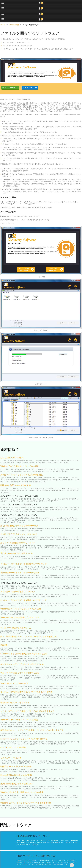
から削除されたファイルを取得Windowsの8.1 (20, 515)
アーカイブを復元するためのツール (16, 617)
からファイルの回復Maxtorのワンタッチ (18, 532)
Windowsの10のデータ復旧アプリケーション (20, 606)
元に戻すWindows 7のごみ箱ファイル (17, 542)
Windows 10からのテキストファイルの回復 (19, 709)
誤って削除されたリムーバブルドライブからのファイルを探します (29, 625)
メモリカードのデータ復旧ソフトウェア (18, 581)
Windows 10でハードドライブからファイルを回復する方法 (26, 792)
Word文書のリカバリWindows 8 (14, 672)
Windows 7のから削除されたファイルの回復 (20, 455)
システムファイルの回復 (11, 747)
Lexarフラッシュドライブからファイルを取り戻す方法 (24, 728)
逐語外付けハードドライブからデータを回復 (20, 562)
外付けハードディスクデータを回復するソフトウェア (23, 553)
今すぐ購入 (30, 77)
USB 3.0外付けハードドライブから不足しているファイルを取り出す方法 (32, 719)
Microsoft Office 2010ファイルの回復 (16, 764)
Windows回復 (14, 14)
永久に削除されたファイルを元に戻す (17, 773)
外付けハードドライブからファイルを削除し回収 (22, 464)
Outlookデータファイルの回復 (13, 736)
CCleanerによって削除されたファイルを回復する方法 (24, 643)
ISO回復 (4, 634)
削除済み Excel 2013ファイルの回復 (16, 755)
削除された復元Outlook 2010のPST (16, 474)
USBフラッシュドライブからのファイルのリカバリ (23, 653)
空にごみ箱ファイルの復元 (12, 447)
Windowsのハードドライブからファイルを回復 (21, 598)
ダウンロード (10, 77)
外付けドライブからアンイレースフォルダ (19, 523)
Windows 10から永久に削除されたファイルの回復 (22, 781)
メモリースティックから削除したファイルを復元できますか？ (27, 700)
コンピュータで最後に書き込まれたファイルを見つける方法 (26, 681)
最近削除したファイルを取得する (15, 692)
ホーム (3, 14)
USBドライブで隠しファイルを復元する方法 (20, 662)
